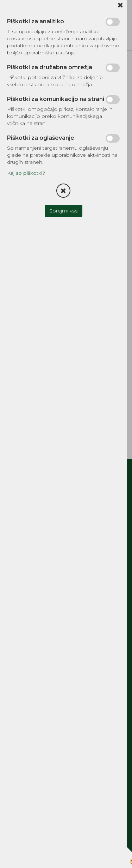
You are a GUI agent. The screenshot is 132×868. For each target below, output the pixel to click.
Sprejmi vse (64, 211)
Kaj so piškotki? (26, 173)
